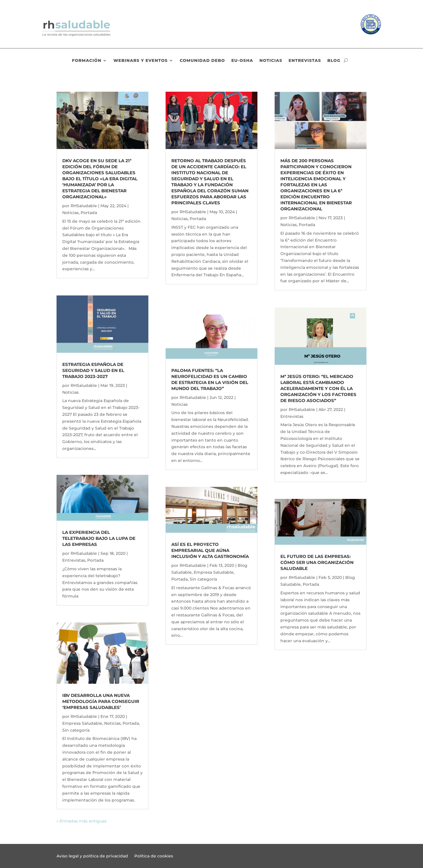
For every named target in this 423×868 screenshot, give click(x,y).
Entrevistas (305, 61)
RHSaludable (84, 206)
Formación (87, 61)
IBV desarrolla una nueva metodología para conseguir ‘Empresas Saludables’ (101, 701)
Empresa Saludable (82, 723)
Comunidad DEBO (202, 61)
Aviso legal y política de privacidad (92, 856)
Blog (334, 61)
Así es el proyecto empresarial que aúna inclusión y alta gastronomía (210, 550)
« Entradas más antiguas (82, 821)
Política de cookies (154, 856)
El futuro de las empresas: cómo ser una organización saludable (317, 562)
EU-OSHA (242, 61)
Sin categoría (76, 730)
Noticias (271, 61)
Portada (89, 213)
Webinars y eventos (140, 61)
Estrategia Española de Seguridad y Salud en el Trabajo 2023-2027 (93, 370)
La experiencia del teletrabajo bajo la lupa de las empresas (99, 538)
